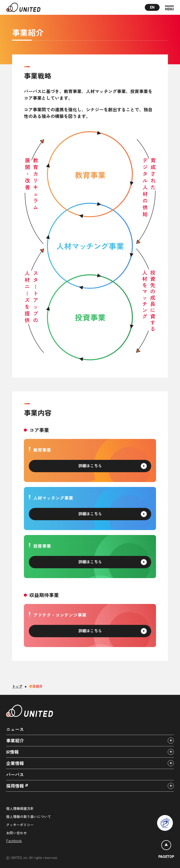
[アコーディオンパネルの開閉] (171, 741)
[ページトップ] (166, 850)
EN (152, 7)
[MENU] (169, 8)
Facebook (14, 841)
